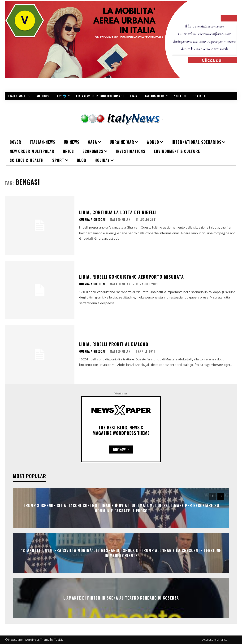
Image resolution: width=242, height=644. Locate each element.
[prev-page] (212, 496)
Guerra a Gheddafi (93, 220)
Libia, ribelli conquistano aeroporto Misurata (132, 277)
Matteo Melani (121, 219)
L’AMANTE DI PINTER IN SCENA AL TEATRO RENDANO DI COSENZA (121, 598)
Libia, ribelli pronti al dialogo (114, 344)
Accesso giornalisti (215, 640)
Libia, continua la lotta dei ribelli (118, 212)
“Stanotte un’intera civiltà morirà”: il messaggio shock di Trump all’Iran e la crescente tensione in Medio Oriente (121, 553)
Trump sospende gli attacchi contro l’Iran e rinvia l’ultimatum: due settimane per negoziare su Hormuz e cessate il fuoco (121, 508)
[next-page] (221, 496)
